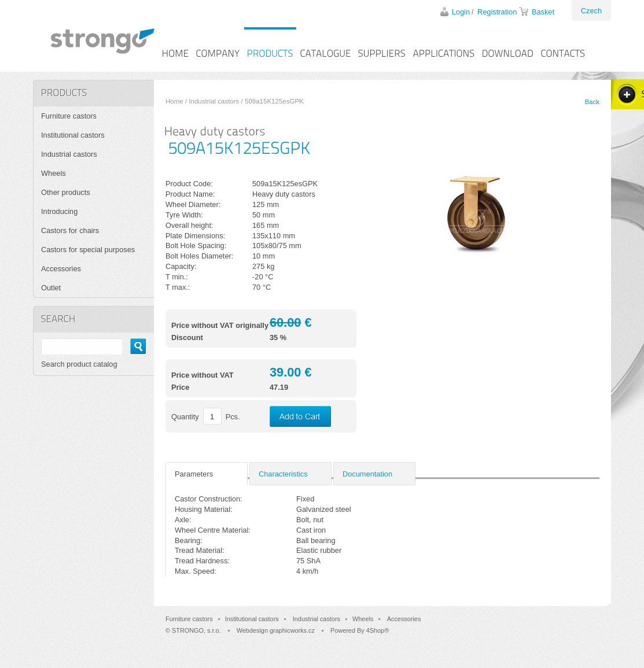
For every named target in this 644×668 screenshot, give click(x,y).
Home (174, 101)
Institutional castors (73, 135)
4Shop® (378, 630)
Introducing (59, 211)
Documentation (367, 474)
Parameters (194, 474)
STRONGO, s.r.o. (196, 630)
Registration (497, 12)
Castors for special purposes (88, 250)
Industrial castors (214, 101)
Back (592, 102)
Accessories (61, 269)
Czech (591, 11)
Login (461, 12)
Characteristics (283, 474)
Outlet (51, 288)
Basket (543, 12)
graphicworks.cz (292, 630)
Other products (66, 192)
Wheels (54, 173)
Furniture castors (69, 116)
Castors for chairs (70, 230)
